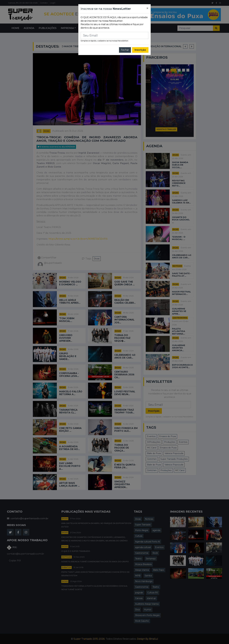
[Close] (147, 8)
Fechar (125, 50)
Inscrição (140, 50)
